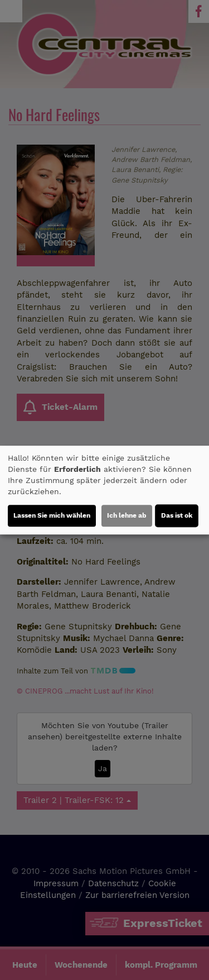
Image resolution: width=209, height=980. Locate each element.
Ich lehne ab (127, 515)
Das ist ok (177, 515)
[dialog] (104, 490)
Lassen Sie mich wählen (52, 515)
